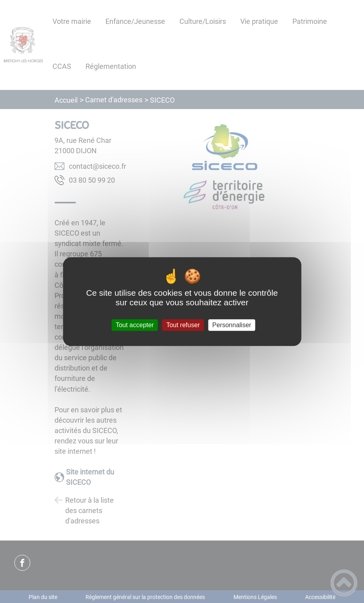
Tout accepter (135, 325)
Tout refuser (183, 325)
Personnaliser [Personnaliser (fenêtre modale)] (232, 325)
